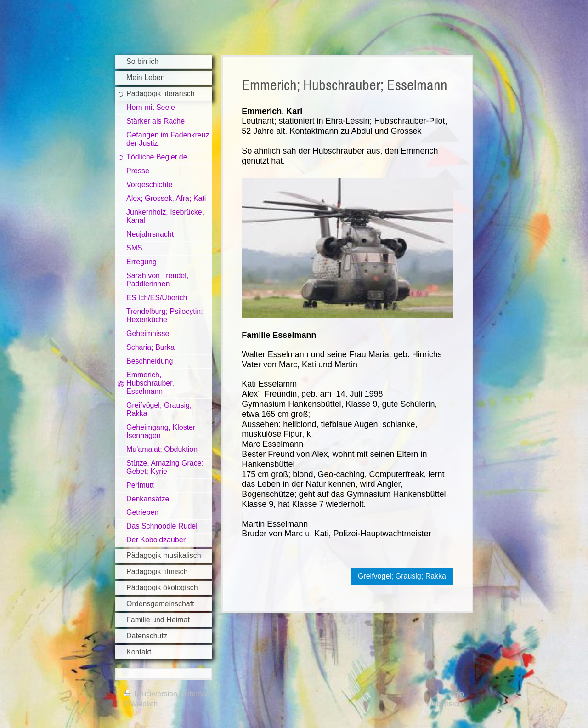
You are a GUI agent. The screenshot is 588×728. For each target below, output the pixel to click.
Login (455, 694)
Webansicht (445, 704)
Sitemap (197, 694)
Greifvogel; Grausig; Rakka (402, 576)
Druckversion (152, 694)
